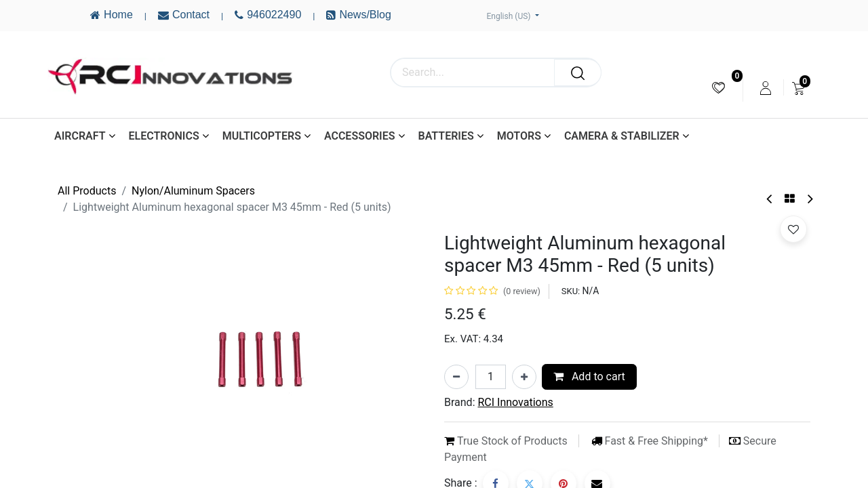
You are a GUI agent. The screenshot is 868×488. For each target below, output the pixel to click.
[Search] (578, 73)
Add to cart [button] (589, 377)
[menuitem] (718, 88)
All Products (87, 191)
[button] (793, 229)
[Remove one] (456, 377)
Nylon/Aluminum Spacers (193, 191)
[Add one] (524, 377)
